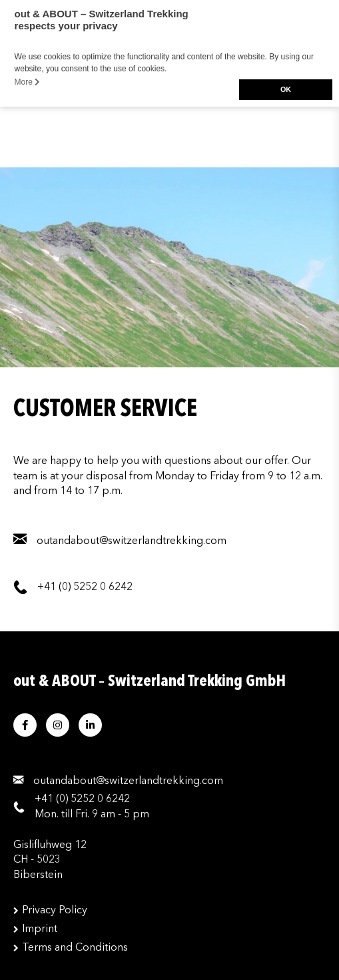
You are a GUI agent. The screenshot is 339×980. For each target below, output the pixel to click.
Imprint (40, 929)
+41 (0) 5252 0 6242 (82, 799)
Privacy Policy (55, 911)
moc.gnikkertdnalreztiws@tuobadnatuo (128, 781)
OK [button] (286, 89)
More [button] (28, 82)
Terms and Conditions (75, 948)
